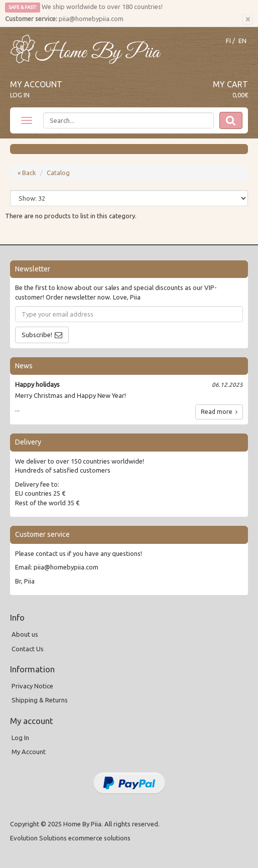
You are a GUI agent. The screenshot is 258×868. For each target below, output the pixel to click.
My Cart (230, 84)
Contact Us (28, 649)
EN (242, 41)
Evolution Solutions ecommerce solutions (70, 838)
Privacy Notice (32, 686)
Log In (20, 95)
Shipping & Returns (40, 700)
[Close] (248, 20)
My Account (36, 84)
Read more (219, 412)
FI (228, 41)
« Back (27, 173)
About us (25, 634)
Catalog (58, 173)
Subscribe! (37, 335)
